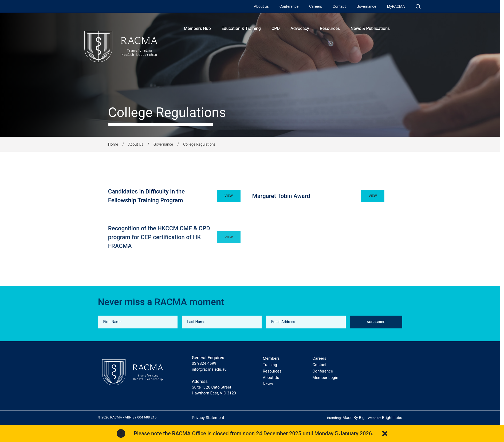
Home (113, 144)
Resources (330, 28)
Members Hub (197, 28)
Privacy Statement (208, 418)
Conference (289, 6)
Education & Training (241, 28)
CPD (276, 28)
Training (270, 365)
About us (261, 6)
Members (271, 358)
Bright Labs (392, 418)
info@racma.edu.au (209, 369)
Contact (339, 6)
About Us (136, 144)
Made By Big (354, 418)
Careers (316, 6)
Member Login (325, 378)
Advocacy (300, 28)
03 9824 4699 (204, 363)
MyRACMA (396, 6)
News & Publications (370, 28)
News (268, 384)
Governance (366, 6)
